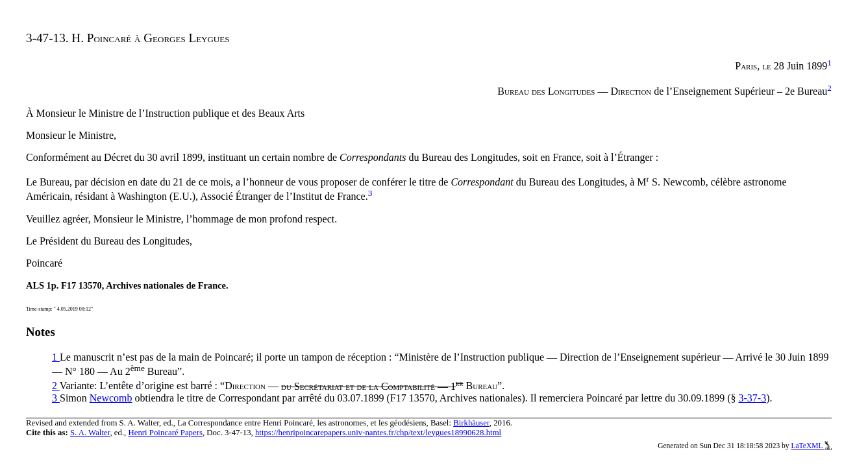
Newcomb (111, 398)
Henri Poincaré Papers (165, 433)
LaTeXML (811, 446)
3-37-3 (753, 398)
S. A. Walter (90, 433)
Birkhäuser (471, 423)
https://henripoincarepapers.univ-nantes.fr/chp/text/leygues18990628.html (378, 433)
